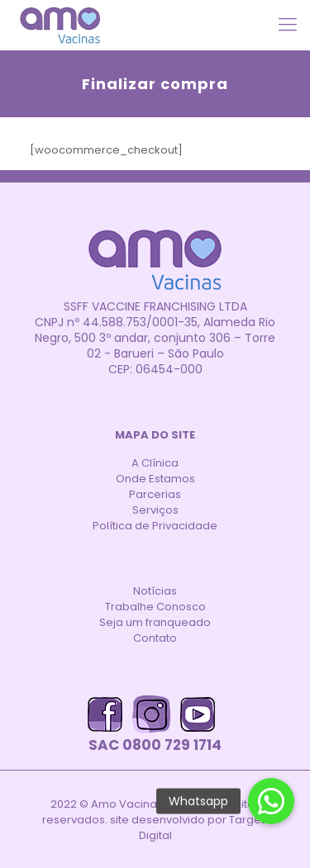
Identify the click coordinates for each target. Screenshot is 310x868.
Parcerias (155, 494)
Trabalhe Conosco (155, 607)
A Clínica (155, 463)
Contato (155, 638)
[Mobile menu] (288, 25)
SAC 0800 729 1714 (155, 745)
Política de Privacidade (155, 526)
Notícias (155, 591)
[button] (271, 801)
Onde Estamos (155, 479)
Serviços (155, 510)
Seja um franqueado (155, 622)
